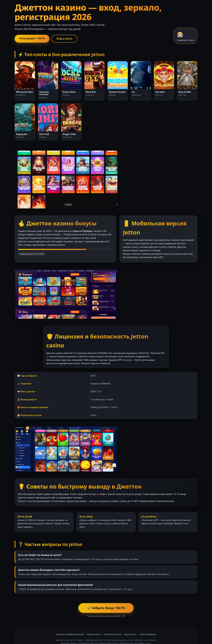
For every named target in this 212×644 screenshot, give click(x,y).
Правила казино (94, 623)
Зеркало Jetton (130, 623)
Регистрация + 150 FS (33, 39)
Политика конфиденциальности (70, 623)
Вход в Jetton (68, 39)
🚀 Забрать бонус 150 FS (106, 597)
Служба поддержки (148, 623)
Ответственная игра (112, 623)
